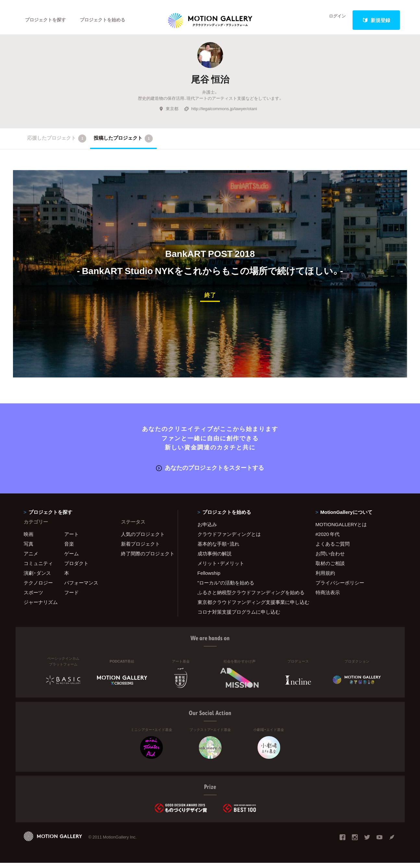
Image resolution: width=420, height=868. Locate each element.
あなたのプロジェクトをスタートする (210, 473)
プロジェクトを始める (108, 20)
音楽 (69, 549)
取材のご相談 (330, 568)
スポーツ (33, 597)
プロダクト (76, 568)
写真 (29, 549)
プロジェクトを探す (47, 20)
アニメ (31, 559)
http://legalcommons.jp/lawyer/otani (220, 115)
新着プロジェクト (140, 549)
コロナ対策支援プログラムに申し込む (239, 617)
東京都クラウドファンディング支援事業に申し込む (248, 607)
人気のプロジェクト (143, 539)
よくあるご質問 (333, 549)
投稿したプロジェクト (123, 145)
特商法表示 (328, 597)
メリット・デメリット (221, 568)
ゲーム (72, 559)
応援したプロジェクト (57, 145)
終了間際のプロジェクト (145, 559)
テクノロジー (38, 588)
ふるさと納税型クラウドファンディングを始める (248, 597)
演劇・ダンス (37, 578)
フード (72, 597)
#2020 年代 (328, 539)
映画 (29, 539)
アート (72, 539)
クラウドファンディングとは (229, 539)
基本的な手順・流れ (218, 549)
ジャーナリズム (41, 607)
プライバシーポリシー (340, 588)
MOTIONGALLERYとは (341, 529)
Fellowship (209, 578)
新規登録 (376, 20)
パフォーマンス (81, 588)
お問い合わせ (330, 559)
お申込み (207, 529)
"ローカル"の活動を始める (226, 588)
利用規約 (325, 578)
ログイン (333, 20)
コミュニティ (38, 568)
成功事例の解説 (215, 559)
